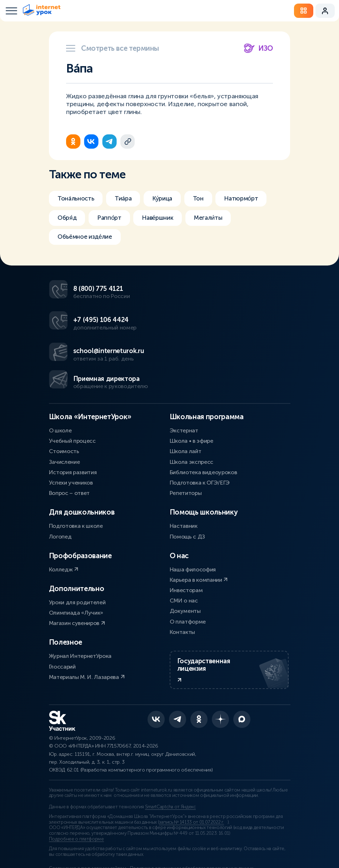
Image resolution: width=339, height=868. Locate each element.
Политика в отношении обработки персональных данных (197, 824)
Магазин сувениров (77, 568)
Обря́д (68, 219)
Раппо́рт (112, 219)
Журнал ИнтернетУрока (80, 601)
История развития (73, 418)
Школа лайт (186, 396)
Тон (205, 199)
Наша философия (193, 515)
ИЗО (258, 48)
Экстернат (184, 376)
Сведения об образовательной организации (97, 832)
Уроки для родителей (77, 548)
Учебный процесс (72, 386)
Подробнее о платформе (76, 794)
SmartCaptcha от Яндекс (170, 762)
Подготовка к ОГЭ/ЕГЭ (200, 428)
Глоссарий (62, 612)
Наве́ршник (163, 219)
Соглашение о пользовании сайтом (88, 824)
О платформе (188, 567)
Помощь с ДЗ (187, 482)
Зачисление (64, 407)
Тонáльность (77, 199)
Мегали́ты (216, 219)
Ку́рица (168, 199)
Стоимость (64, 396)
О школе (60, 376)
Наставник (184, 471)
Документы (185, 556)
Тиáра (127, 199)
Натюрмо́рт (251, 199)
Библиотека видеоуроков (203, 418)
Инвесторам (186, 535)
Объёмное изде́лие (87, 239)
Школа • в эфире (191, 386)
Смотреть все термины (113, 48)
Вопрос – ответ (69, 438)
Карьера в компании (199, 525)
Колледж (64, 515)
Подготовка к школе (76, 471)
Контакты (182, 577)
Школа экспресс (192, 407)
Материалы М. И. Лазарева (87, 622)
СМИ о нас (184, 546)
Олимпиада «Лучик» (76, 558)
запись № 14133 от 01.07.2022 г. (191, 778)
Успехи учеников (71, 428)
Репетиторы (186, 438)
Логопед (60, 482)
